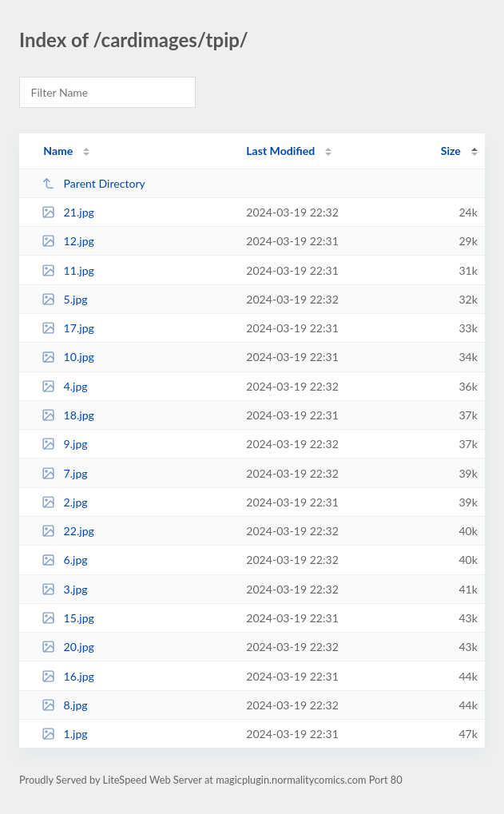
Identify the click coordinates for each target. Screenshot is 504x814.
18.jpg (68, 415)
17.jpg (68, 328)
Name (58, 151)
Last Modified (280, 151)
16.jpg (68, 676)
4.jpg (65, 386)
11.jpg (68, 270)
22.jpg (68, 531)
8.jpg (65, 705)
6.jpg (65, 560)
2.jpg (65, 502)
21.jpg (68, 212)
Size (451, 151)
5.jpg (65, 299)
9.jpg (65, 444)
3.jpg (65, 589)
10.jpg (68, 357)
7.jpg (65, 473)
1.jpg (65, 734)
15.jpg (68, 618)
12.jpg (68, 241)
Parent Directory (93, 183)
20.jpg (68, 647)
